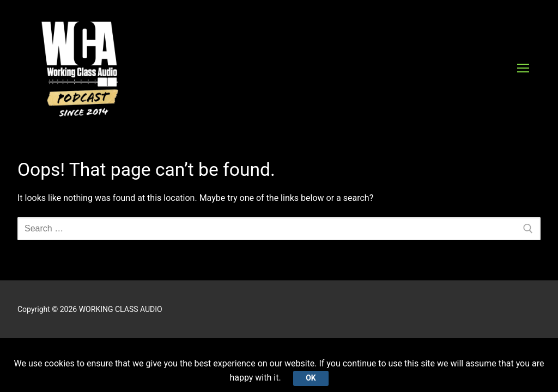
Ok (311, 378)
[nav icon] (523, 68)
